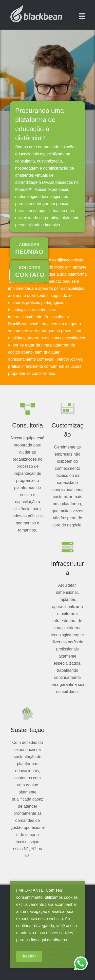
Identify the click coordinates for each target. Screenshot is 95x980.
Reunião (29, 249)
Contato (30, 272)
